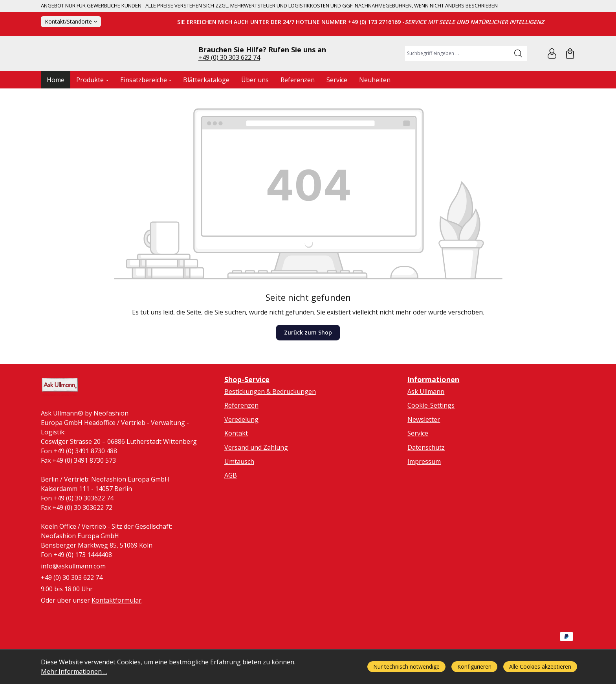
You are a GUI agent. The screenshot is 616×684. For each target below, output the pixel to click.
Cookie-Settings (431, 438)
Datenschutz (426, 480)
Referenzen (241, 438)
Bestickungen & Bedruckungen (270, 424)
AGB (231, 507)
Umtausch (239, 494)
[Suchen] (518, 70)
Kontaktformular (116, 635)
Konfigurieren (474, 667)
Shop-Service (247, 412)
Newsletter (424, 452)
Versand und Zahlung (256, 480)
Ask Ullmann (426, 424)
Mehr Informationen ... (74, 671)
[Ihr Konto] (552, 70)
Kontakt (236, 466)
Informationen (433, 412)
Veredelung (241, 452)
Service (418, 466)
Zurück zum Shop (308, 365)
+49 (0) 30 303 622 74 (229, 74)
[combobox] (457, 70)
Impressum (424, 494)
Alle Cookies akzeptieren (540, 667)
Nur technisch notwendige (406, 667)
